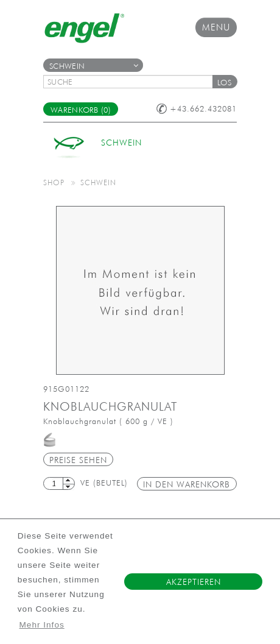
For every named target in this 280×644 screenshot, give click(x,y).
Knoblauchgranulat (110, 406)
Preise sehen (78, 460)
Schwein (94, 66)
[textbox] (132, 82)
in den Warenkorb (187, 484)
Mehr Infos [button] (42, 625)
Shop (54, 182)
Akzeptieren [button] (194, 582)
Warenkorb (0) (81, 110)
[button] (225, 82)
